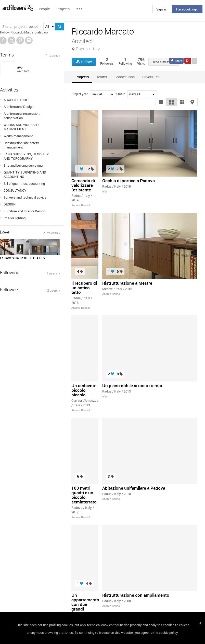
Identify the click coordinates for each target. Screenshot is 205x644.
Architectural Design (18, 107)
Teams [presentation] (102, 77)
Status (121, 94)
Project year (80, 94)
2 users (53, 290)
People (44, 9)
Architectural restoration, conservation (22, 116)
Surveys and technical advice (25, 197)
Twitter (12, 41)
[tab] (82, 77)
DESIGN (10, 204)
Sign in (161, 9)
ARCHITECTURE (16, 100)
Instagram (29, 40)
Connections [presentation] (125, 77)
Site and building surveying (23, 165)
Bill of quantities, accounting (24, 183)
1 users (52, 273)
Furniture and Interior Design (24, 211)
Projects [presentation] (82, 77)
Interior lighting (15, 218)
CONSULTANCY (15, 190)
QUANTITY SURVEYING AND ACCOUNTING (25, 174)
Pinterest (20, 40)
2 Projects (50, 233)
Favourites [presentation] (151, 77)
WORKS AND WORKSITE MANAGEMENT (22, 127)
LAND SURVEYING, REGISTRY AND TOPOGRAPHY (26, 156)
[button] (161, 102)
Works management (18, 136)
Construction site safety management (21, 145)
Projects (63, 9)
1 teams (52, 55)
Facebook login (187, 9)
